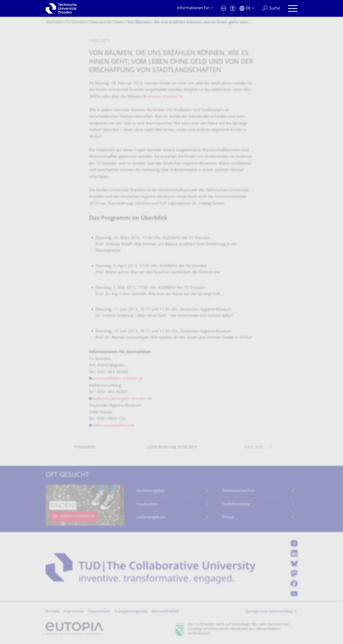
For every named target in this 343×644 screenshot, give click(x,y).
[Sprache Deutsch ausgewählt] (247, 9)
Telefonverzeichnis (239, 491)
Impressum (74, 612)
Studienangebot (150, 491)
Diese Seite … (255, 447)
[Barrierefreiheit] (233, 9)
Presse (228, 518)
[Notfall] (224, 9)
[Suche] (271, 9)
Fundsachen (147, 504)
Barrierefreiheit (165, 612)
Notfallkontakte (236, 504)
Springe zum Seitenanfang (269, 612)
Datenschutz (99, 612)
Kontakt (53, 612)
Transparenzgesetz (131, 612)
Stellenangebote (151, 518)
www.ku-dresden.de (165, 97)
